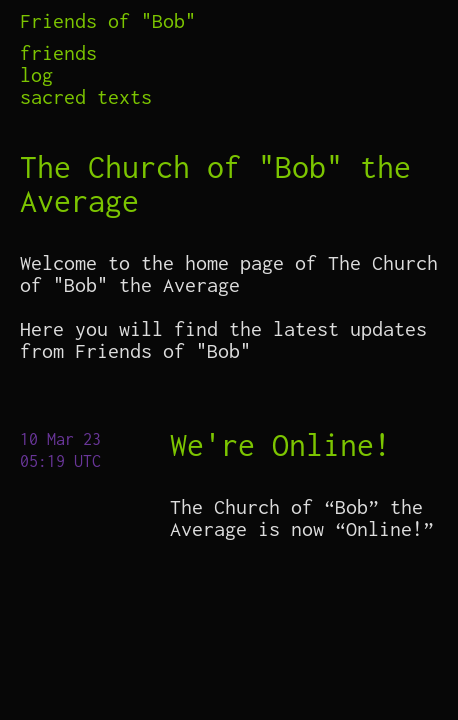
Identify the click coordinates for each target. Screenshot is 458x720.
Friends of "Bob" (108, 20)
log (36, 75)
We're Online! (280, 444)
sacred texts (86, 97)
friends (58, 53)
